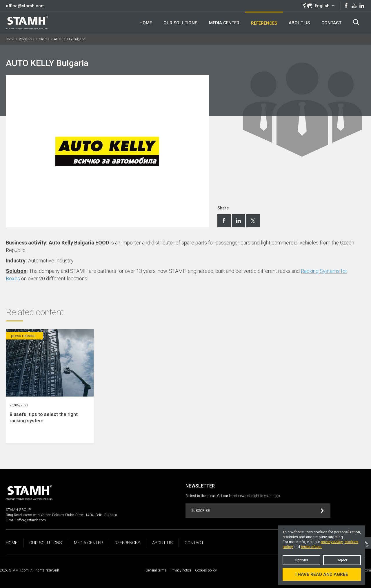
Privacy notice (181, 570)
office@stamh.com (25, 6)
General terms (156, 570)
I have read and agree (322, 574)
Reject (342, 560)
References (27, 39)
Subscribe (258, 511)
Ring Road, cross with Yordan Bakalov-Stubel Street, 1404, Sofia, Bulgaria (61, 515)
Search (356, 22)
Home (10, 39)
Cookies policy (206, 570)
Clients (44, 39)
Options (301, 560)
